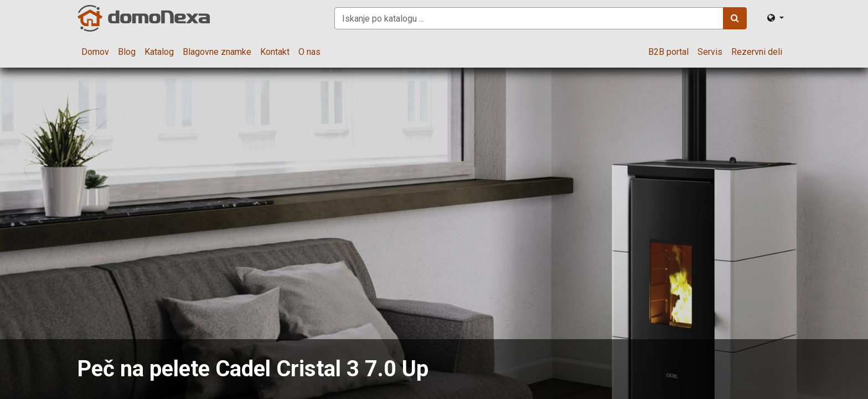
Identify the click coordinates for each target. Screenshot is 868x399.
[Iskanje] (735, 18)
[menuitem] (95, 52)
